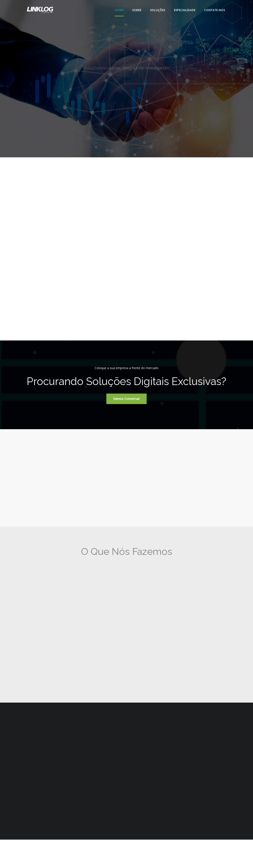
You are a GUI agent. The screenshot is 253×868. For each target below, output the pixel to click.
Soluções (158, 10)
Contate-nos (215, 10)
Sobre (137, 10)
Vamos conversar (126, 399)
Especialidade (185, 10)
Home (119, 10)
